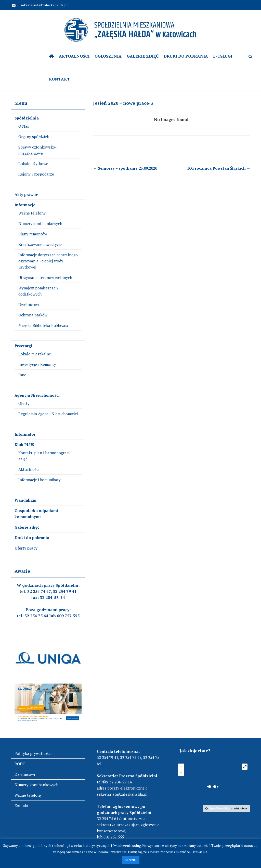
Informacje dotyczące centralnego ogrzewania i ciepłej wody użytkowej (48, 261)
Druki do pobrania (186, 56)
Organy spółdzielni (35, 137)
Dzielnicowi (29, 304)
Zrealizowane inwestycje (40, 244)
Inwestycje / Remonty (37, 364)
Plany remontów (33, 234)
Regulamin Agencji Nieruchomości (48, 414)
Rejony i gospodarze (36, 174)
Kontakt (60, 79)
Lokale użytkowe (33, 164)
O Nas (24, 126)
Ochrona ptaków (33, 315)
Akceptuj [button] (131, 860)
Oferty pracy (26, 548)
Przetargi (23, 346)
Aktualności (74, 56)
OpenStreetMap (219, 808)
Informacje (25, 205)
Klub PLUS (24, 445)
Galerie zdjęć (143, 56)
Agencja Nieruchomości (37, 395)
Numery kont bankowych (40, 223)
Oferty (24, 403)
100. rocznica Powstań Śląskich (219, 168)
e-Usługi (223, 56)
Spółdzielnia (27, 118)
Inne (22, 375)
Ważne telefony (32, 213)
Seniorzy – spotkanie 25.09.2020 (125, 168)
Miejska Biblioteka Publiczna (43, 325)
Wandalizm (25, 500)
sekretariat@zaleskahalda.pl (44, 5)
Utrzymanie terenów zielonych (45, 277)
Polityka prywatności (33, 753)
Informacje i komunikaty (40, 480)
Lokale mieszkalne (35, 354)
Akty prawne (26, 194)
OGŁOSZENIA (108, 56)
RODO (20, 764)
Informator (25, 434)
